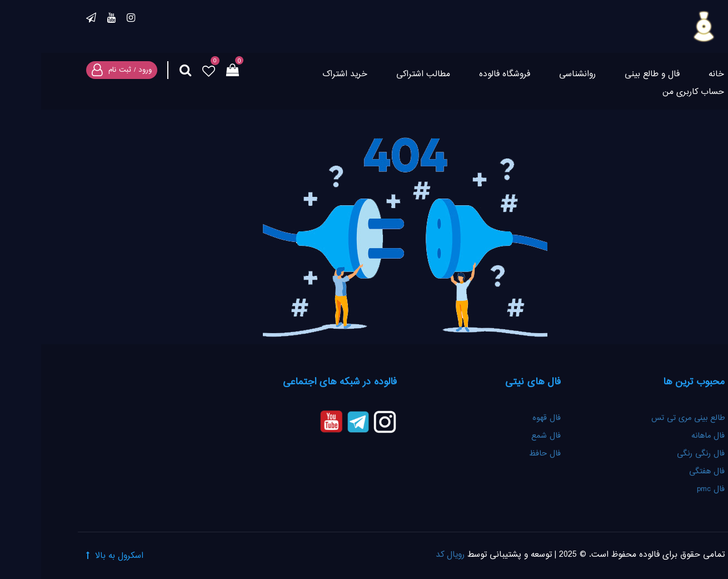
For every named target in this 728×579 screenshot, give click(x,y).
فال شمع (505, 436)
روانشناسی (536, 74)
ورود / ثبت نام (89, 70)
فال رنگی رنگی (660, 454)
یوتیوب (70, 19)
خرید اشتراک (304, 74)
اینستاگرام (90, 19)
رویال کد (409, 555)
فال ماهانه (667, 436)
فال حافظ (502, 454)
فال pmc (670, 489)
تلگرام (50, 19)
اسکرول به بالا (78, 556)
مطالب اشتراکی (382, 74)
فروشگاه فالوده (463, 74)
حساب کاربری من (652, 92)
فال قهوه (505, 418)
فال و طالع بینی (611, 74)
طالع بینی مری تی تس (647, 418)
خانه (675, 74)
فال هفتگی (666, 472)
